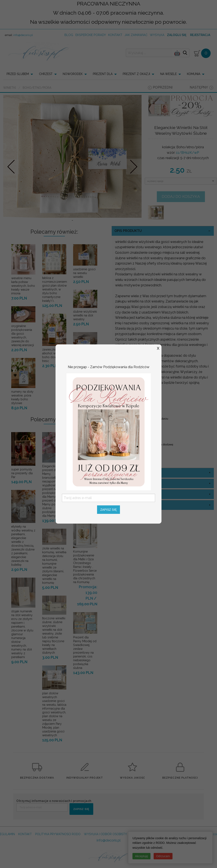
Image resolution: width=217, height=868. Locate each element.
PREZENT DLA (103, 74)
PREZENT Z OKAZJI (136, 74)
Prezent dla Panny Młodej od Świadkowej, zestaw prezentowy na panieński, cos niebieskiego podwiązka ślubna (85, 668)
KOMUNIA (194, 74)
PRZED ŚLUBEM (18, 74)
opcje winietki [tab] (128, 510)
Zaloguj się (177, 35)
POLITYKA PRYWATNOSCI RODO (58, 850)
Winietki (10, 88)
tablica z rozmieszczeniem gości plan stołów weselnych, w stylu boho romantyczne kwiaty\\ (55, 305)
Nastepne (134, 174)
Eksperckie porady (91, 35)
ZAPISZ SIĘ (81, 825)
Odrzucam (163, 856)
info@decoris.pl (23, 35)
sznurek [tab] (122, 521)
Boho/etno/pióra (37, 88)
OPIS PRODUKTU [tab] (128, 246)
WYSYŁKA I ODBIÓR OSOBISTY (105, 850)
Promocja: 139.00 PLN (88, 608)
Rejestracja (200, 35)
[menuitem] (21, 74)
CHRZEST (46, 74)
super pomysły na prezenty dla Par (22, 489)
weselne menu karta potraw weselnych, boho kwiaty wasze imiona (23, 301)
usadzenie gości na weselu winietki (84, 288)
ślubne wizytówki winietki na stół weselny (85, 331)
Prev (11, 174)
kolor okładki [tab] (128, 488)
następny (199, 87)
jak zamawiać (136, 35)
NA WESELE (168, 74)
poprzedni (163, 87)
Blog (69, 35)
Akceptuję (141, 856)
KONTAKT (25, 850)
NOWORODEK (73, 74)
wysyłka (157, 35)
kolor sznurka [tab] (129, 499)
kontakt (115, 35)
